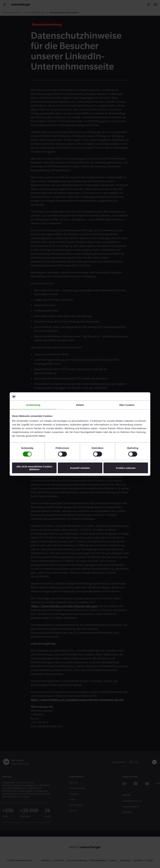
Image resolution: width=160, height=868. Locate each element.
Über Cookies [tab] (127, 405)
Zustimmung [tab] (33, 405)
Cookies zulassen (126, 468)
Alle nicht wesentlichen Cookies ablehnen (34, 468)
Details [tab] (80, 405)
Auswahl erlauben (80, 468)
